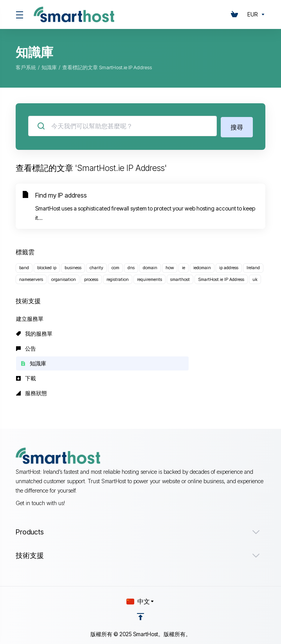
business (73, 266)
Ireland (253, 266)
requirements (150, 278)
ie (184, 266)
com (115, 266)
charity (96, 266)
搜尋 (237, 126)
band (24, 266)
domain (150, 266)
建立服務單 (30, 318)
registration (118, 278)
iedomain (202, 266)
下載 (26, 377)
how (170, 266)
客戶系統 (26, 67)
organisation (64, 278)
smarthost (180, 278)
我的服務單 (34, 332)
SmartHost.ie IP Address (221, 278)
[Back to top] (140, 615)
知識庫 (49, 67)
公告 (26, 347)
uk (255, 278)
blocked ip (47, 266)
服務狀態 (32, 392)
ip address (229, 266)
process (91, 278)
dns (131, 266)
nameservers (31, 278)
